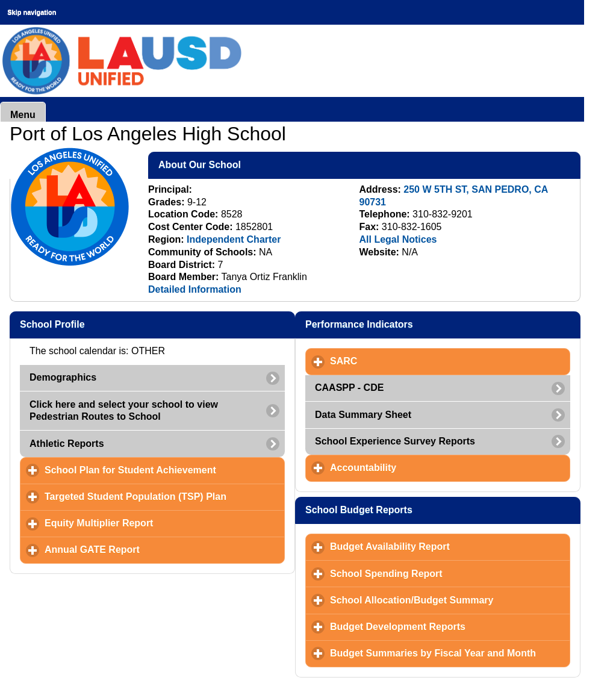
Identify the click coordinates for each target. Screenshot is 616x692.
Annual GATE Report (148, 549)
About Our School (258, 164)
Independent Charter (234, 239)
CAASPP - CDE (349, 388)
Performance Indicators (418, 324)
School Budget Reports (418, 510)
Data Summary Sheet (363, 415)
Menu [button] (23, 115)
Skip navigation (32, 12)
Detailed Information (195, 289)
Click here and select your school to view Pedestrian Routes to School (124, 411)
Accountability (419, 467)
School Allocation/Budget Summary (450, 600)
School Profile (111, 324)
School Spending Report (442, 573)
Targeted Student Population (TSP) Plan (165, 496)
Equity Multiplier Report (155, 523)
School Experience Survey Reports (395, 441)
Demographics (63, 377)
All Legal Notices (398, 239)
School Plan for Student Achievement (165, 470)
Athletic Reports (67, 444)
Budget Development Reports (450, 626)
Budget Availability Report (446, 546)
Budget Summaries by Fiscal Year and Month (450, 653)
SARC (400, 361)
